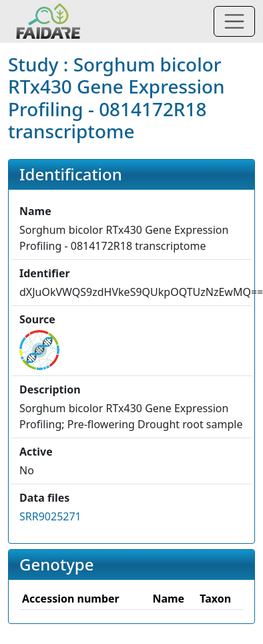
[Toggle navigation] (234, 21)
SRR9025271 (50, 516)
